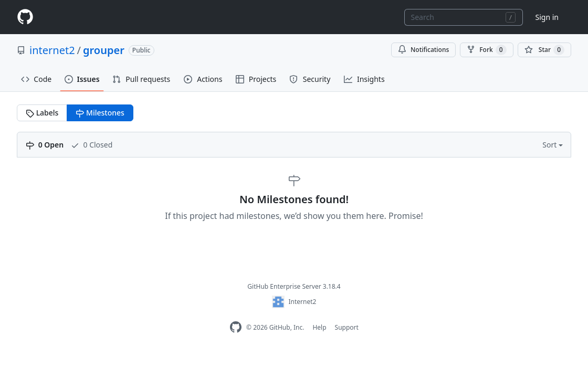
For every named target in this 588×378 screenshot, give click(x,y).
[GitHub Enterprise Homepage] (236, 327)
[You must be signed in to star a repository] (544, 50)
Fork (486, 50)
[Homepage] (25, 17)
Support (347, 327)
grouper (104, 50)
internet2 (52, 50)
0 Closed (92, 145)
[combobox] (464, 17)
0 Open (45, 145)
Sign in (547, 17)
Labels (42, 113)
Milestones (100, 113)
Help (319, 327)
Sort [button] (550, 145)
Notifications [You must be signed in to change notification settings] (423, 50)
